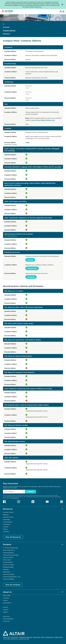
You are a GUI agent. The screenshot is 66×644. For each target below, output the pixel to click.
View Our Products (13, 585)
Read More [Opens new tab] (38, 7)
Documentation (8, 522)
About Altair (7, 596)
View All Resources (13, 537)
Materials (6, 569)
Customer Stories (8, 512)
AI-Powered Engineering (10, 548)
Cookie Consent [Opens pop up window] (58, 637)
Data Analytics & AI (9, 550)
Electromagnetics (8, 553)
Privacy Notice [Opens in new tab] (15, 637)
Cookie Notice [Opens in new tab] (37, 637)
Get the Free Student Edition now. (43, 120)
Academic (6, 531)
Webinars (6, 515)
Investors (6, 610)
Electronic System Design (11, 555)
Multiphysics (7, 572)
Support (5, 612)
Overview (6, 27)
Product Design (8, 562)
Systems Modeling (9, 579)
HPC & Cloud (7, 560)
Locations (6, 598)
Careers (5, 600)
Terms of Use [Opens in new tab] (6, 637)
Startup (5, 529)
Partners (6, 607)
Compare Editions (9, 31)
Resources (7, 34)
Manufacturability (8, 567)
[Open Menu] (63, 12)
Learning (6, 527)
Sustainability (7, 603)
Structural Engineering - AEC (12, 577)
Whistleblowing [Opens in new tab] (49, 637)
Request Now (32, 268)
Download (31, 277)
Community (7, 524)
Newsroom (6, 616)
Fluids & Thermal (8, 557)
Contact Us (6, 621)
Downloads (6, 519)
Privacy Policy (16, 498)
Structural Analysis (9, 574)
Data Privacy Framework (26, 637)
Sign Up (30, 260)
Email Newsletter (8, 619)
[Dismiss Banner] (62, 5)
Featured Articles (8, 517)
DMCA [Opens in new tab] (43, 637)
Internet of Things (8, 565)
